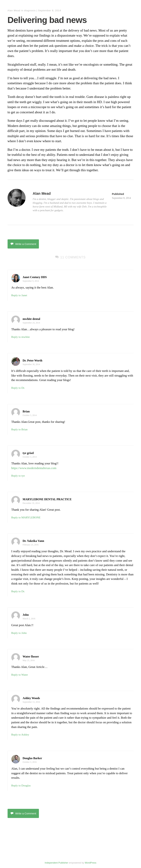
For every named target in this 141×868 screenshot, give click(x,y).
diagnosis (30, 10)
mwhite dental (31, 319)
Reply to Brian (20, 429)
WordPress (91, 863)
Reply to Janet (19, 295)
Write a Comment (23, 244)
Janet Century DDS (35, 277)
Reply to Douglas (21, 785)
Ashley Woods (31, 698)
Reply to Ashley (20, 735)
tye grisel (28, 453)
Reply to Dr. (18, 388)
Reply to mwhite (21, 337)
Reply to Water (20, 675)
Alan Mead (14, 10)
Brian (26, 411)
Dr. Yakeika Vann (33, 541)
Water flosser (31, 657)
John (26, 615)
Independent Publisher (56, 863)
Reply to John (19, 633)
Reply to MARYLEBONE (26, 517)
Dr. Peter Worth (33, 360)
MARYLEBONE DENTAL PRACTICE (47, 499)
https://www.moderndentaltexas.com (34, 468)
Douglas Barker (32, 758)
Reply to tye (18, 476)
